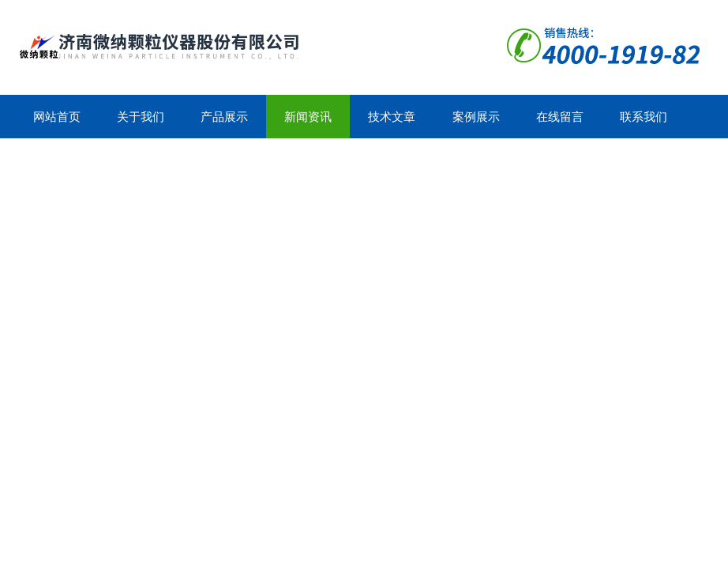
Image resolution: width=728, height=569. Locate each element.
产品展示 (224, 117)
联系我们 (644, 117)
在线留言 (560, 117)
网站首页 (57, 117)
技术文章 (392, 117)
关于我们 (141, 117)
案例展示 (476, 117)
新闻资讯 (308, 117)
